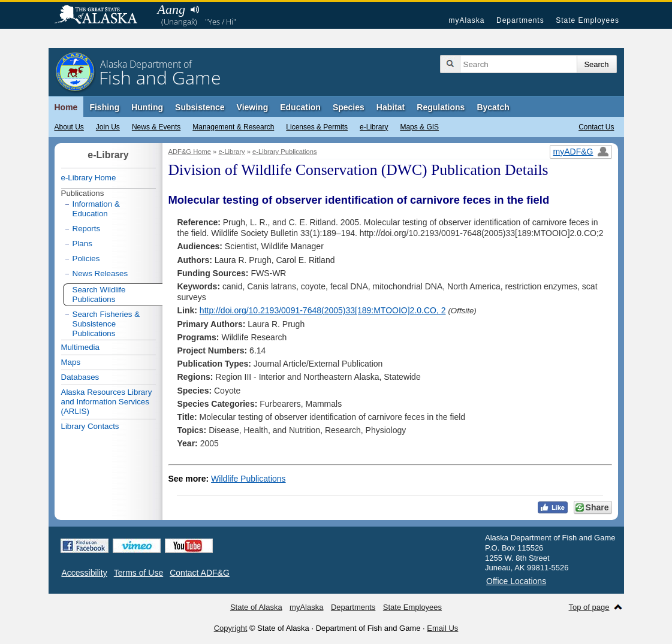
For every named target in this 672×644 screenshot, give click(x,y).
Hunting (147, 107)
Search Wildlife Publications (99, 294)
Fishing (104, 107)
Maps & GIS (419, 127)
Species (349, 107)
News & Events (156, 127)
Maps (71, 362)
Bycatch (493, 107)
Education (300, 107)
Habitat (391, 107)
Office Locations (516, 581)
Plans (82, 244)
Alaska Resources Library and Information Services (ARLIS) (107, 402)
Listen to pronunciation (195, 10)
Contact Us (596, 127)
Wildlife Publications (248, 479)
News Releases (100, 273)
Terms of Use (138, 573)
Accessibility (85, 573)
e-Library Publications (285, 152)
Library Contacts (90, 426)
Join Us (108, 127)
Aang (171, 9)
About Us (69, 127)
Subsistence (200, 107)
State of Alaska (102, 16)
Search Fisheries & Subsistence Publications (106, 324)
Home (66, 107)
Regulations (441, 107)
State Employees (587, 20)
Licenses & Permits (317, 127)
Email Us (442, 628)
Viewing (253, 107)
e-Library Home (89, 178)
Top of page (589, 607)
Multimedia (80, 347)
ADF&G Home (190, 152)
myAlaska (466, 20)
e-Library (374, 127)
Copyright (231, 628)
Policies (86, 258)
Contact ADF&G (200, 573)
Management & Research (233, 127)
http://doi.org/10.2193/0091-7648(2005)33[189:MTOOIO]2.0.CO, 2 (323, 310)
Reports (87, 229)
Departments (520, 20)
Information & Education (96, 209)
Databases (80, 377)
